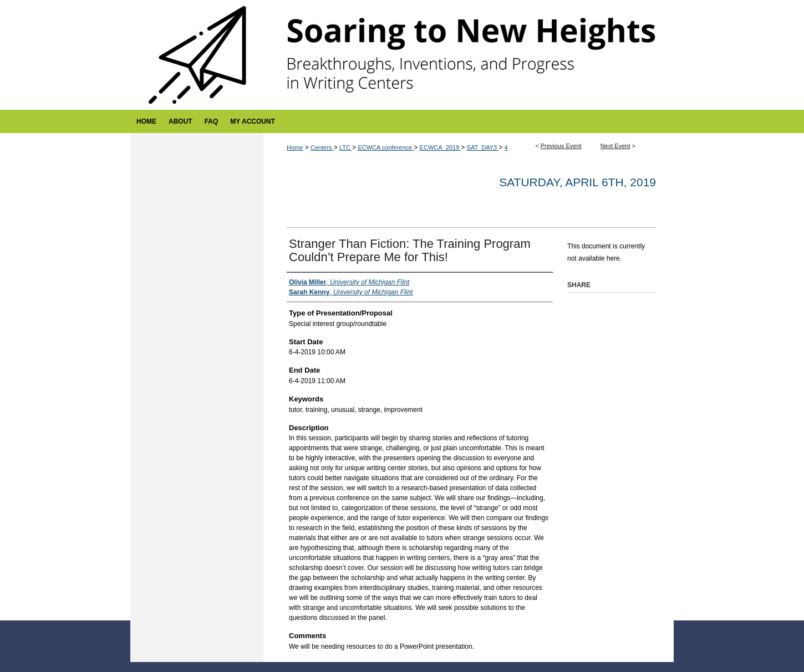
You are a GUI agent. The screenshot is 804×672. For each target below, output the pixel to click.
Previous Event (561, 146)
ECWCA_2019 (441, 147)
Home (295, 147)
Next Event (615, 146)
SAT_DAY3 (483, 147)
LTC (346, 147)
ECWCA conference (386, 147)
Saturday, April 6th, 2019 (577, 182)
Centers (322, 147)
